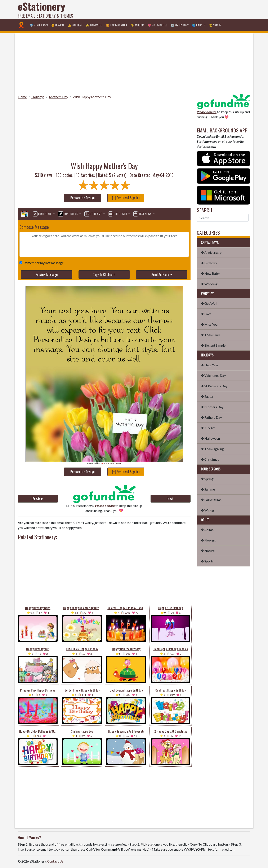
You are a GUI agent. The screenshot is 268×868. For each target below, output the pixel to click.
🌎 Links (198, 25)
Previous (38, 499)
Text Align (143, 214)
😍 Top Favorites (116, 25)
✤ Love (206, 314)
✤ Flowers (208, 540)
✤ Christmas (210, 459)
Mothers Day (59, 97)
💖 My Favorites (157, 25)
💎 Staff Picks (39, 25)
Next (170, 499)
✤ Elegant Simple (213, 345)
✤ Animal (208, 530)
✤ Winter (208, 510)
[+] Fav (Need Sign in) (126, 198)
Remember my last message (43, 263)
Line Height (118, 214)
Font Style (43, 214)
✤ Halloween (210, 438)
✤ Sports (207, 561)
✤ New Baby (210, 273)
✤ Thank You (210, 335)
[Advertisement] (174, 9)
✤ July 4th (208, 428)
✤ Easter (207, 396)
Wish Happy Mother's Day (92, 97)
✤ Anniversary (211, 252)
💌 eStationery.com (111, 463)
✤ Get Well (209, 303)
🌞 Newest (58, 25)
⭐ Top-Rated (94, 25)
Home (22, 97)
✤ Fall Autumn (211, 500)
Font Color (68, 214)
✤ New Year (210, 365)
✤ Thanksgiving (212, 449)
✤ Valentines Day (213, 375)
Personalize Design (82, 198)
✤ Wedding (209, 284)
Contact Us (55, 861)
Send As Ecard (160, 275)
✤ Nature (208, 551)
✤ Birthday (209, 263)
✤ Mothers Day (212, 407)
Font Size (93, 214)
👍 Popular (75, 25)
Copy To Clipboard (104, 275)
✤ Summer (209, 489)
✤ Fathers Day (211, 417)
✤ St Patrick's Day (214, 386)
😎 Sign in (215, 25)
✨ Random (137, 25)
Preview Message (47, 275)
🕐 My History (180, 25)
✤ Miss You (209, 324)
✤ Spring (207, 479)
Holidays (38, 97)
